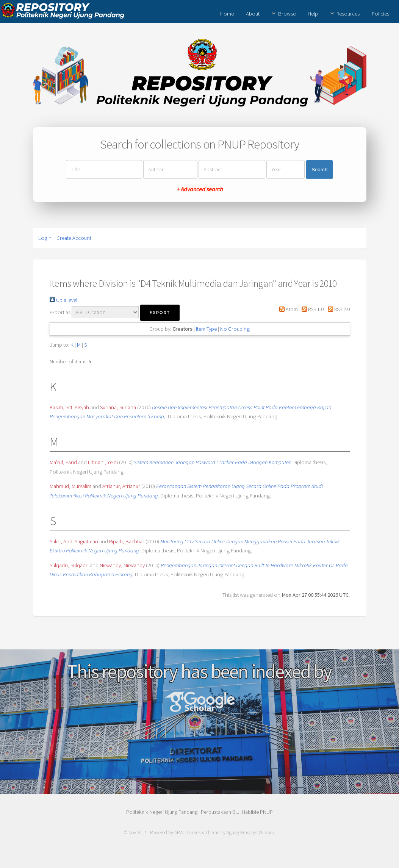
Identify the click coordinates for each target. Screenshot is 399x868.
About (253, 14)
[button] (160, 313)
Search (319, 170)
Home (227, 14)
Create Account (74, 238)
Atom (287, 309)
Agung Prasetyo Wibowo (250, 833)
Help (313, 14)
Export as (60, 312)
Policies (380, 14)
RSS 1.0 (311, 309)
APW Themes (187, 833)
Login (45, 238)
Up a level (63, 300)
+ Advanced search (200, 189)
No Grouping (235, 329)
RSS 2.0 (337, 309)
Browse (287, 14)
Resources (348, 14)
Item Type (206, 329)
